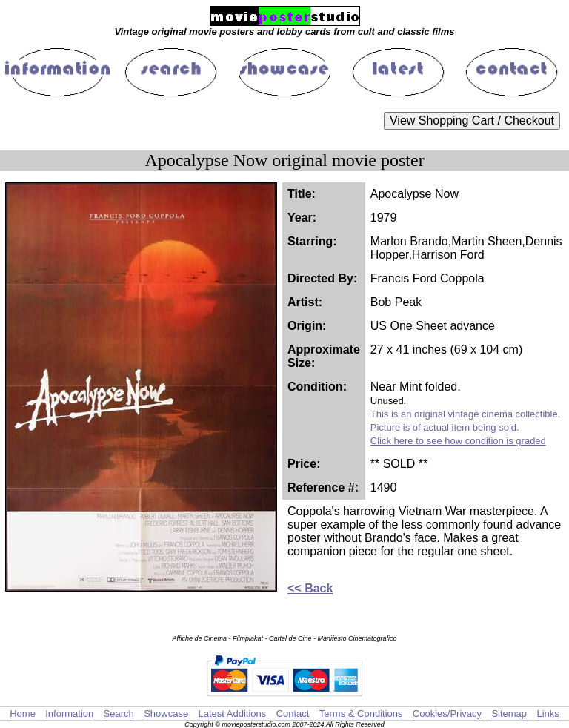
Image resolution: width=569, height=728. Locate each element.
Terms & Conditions (361, 714)
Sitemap (509, 714)
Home (23, 714)
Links (548, 714)
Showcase (166, 714)
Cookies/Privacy (447, 714)
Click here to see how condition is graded (458, 441)
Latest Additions (232, 714)
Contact (293, 714)
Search (119, 714)
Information (69, 714)
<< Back (310, 588)
